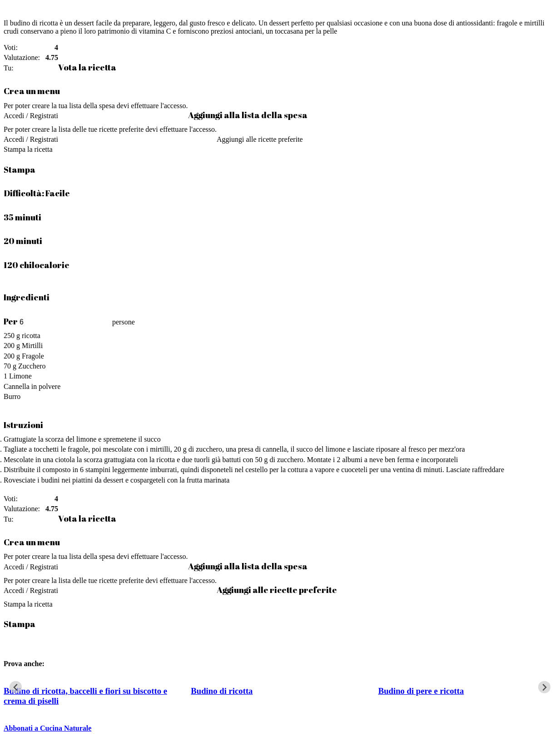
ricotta (31, 336)
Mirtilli (32, 346)
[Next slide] (544, 687)
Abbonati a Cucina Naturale (47, 728)
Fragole (33, 356)
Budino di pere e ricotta (421, 691)
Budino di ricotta (222, 691)
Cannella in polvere (32, 386)
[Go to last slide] (16, 687)
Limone (20, 376)
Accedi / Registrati (31, 116)
